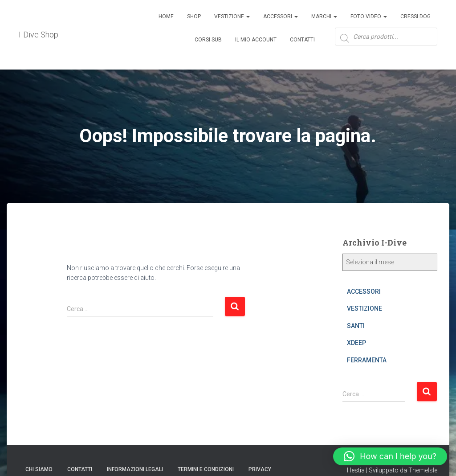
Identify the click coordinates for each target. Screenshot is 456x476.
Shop (194, 16)
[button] (390, 456)
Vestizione (232, 16)
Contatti (302, 40)
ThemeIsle (423, 470)
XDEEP (356, 343)
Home (166, 16)
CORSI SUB (208, 40)
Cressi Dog (415, 16)
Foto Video (369, 16)
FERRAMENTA (367, 360)
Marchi (324, 16)
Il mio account (256, 40)
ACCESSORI (281, 16)
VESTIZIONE (364, 308)
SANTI (356, 326)
